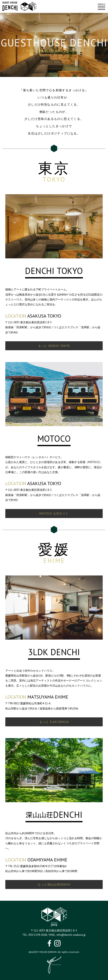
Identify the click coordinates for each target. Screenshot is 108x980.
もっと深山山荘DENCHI (54, 884)
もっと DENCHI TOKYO (54, 346)
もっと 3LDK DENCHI (54, 722)
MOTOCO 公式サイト (54, 514)
